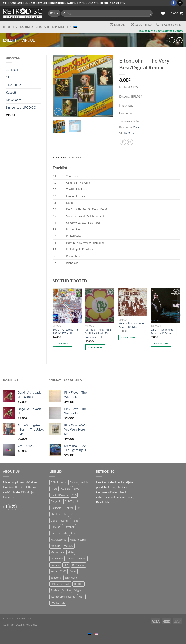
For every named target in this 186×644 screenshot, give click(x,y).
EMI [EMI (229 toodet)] (79, 508)
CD (8, 77)
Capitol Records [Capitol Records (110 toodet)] (59, 495)
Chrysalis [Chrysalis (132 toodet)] (56, 501)
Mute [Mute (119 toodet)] (71, 552)
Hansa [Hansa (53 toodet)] (75, 521)
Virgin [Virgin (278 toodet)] (77, 590)
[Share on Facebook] (123, 142)
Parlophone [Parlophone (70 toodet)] (57, 559)
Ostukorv (10, 27)
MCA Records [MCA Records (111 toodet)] (58, 540)
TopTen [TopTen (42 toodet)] (55, 590)
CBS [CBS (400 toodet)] (74, 495)
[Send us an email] (180, 3)
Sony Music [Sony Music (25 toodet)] (71, 578)
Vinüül (28, 40)
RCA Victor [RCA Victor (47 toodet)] (78, 565)
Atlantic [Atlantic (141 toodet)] (65, 489)
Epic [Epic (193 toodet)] (72, 514)
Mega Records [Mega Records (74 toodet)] (78, 540)
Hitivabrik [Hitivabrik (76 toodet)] (69, 527)
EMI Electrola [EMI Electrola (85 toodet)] (58, 514)
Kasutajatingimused (35, 27)
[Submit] (149, 13)
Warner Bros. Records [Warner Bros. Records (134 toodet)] (63, 597)
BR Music (129, 133)
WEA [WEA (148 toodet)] (81, 597)
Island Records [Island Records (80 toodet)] (59, 533)
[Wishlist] (163, 13)
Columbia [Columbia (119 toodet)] (56, 508)
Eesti (74, 27)
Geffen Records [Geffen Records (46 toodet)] (59, 521)
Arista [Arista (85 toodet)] (54, 489)
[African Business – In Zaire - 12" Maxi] (133, 302)
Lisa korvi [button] (62, 344)
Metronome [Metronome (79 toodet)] (57, 552)
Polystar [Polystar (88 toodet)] (55, 565)
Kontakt (58, 27)
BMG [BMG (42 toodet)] (76, 489)
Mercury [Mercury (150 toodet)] (69, 546)
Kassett (11, 92)
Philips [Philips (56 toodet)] (71, 559)
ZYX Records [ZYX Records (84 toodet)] (58, 603)
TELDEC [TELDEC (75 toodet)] (78, 584)
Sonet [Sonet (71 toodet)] (73, 571)
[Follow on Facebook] (174, 3)
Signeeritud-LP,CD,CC (21, 107)
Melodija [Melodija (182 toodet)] (55, 546)
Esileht (10, 40)
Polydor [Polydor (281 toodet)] (82, 559)
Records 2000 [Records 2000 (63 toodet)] (59, 571)
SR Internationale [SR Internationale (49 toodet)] (60, 584)
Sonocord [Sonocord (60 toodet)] (56, 578)
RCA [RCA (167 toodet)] (66, 565)
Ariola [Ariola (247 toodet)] (85, 482)
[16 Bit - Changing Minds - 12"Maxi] (166, 305)
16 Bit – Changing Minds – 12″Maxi (162, 331)
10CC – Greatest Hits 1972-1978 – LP (66, 331)
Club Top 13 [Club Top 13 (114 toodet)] (71, 501)
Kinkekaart (13, 100)
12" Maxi (12, 70)
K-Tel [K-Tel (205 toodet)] (73, 533)
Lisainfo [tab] (75, 157)
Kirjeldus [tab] (59, 157)
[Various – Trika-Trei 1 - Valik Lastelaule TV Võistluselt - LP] (100, 305)
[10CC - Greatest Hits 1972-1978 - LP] (67, 305)
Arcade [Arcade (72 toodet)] (74, 482)
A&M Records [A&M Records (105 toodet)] (58, 482)
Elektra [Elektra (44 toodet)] (69, 508)
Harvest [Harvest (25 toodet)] (55, 527)
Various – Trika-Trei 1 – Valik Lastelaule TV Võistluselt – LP (99, 333)
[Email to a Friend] (130, 142)
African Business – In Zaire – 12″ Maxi (131, 325)
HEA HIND (13, 85)
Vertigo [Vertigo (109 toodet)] (67, 590)
